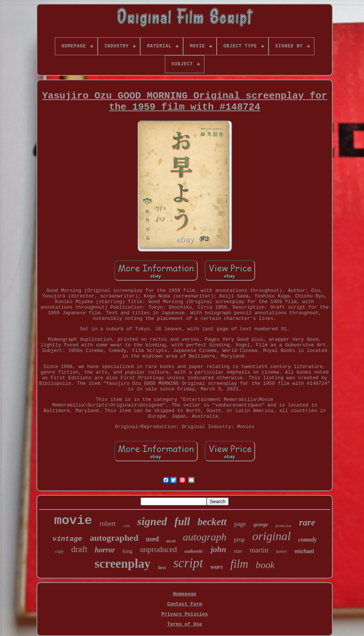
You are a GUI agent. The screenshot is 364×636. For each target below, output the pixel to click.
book (265, 565)
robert (108, 524)
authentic (194, 551)
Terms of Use (185, 624)
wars (216, 567)
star (238, 551)
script (188, 563)
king (128, 551)
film (239, 564)
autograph (205, 537)
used (152, 539)
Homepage (185, 594)
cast (126, 526)
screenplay (123, 564)
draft (79, 549)
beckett (212, 522)
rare (307, 522)
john (219, 549)
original (272, 536)
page (240, 524)
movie (73, 521)
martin (259, 550)
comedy (308, 540)
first (162, 568)
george (261, 525)
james (282, 551)
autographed (114, 538)
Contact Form (185, 604)
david (171, 541)
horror (105, 550)
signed (152, 521)
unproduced (158, 549)
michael (304, 551)
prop (239, 540)
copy (59, 551)
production (284, 526)
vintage (68, 539)
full (182, 521)
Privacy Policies (185, 614)
